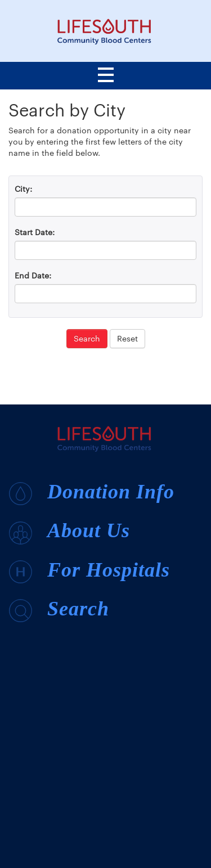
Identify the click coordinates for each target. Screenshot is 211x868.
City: (23, 189)
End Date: (33, 275)
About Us (69, 532)
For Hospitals (89, 571)
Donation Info (92, 493)
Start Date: (35, 232)
